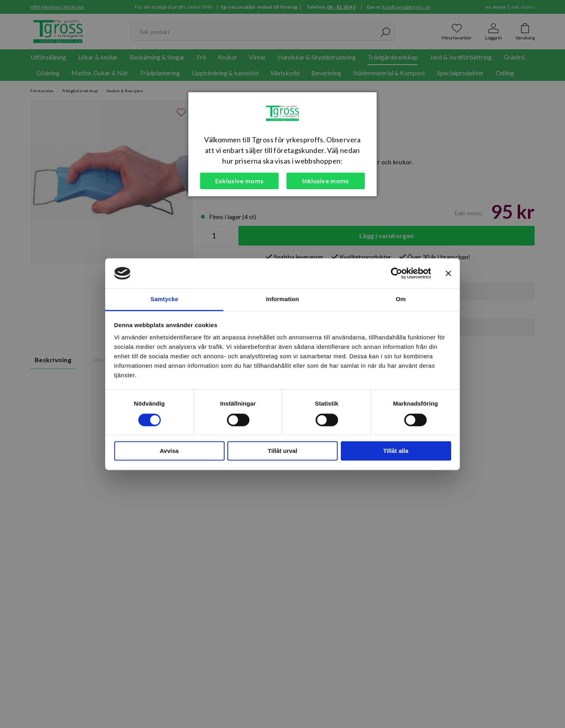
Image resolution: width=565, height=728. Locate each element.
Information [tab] (282, 299)
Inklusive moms (325, 181)
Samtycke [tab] (164, 299)
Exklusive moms (239, 181)
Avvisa (169, 451)
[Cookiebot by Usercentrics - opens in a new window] (397, 273)
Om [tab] (401, 299)
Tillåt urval (283, 451)
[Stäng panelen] (448, 273)
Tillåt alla (396, 451)
